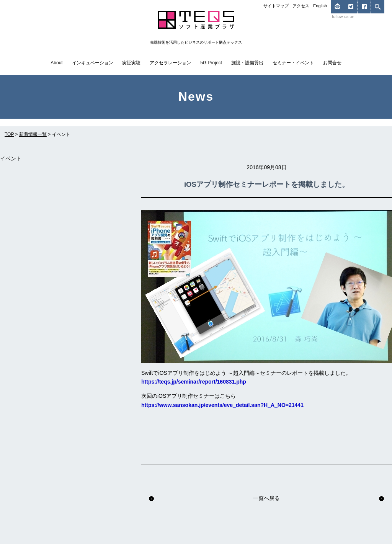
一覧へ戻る (266, 498)
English (320, 6)
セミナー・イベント (293, 63)
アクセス (301, 6)
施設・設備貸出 (247, 63)
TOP (9, 134)
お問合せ (332, 63)
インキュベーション (93, 63)
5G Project (211, 63)
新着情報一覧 (33, 134)
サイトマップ (276, 6)
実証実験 (131, 63)
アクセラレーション (170, 63)
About (56, 63)
